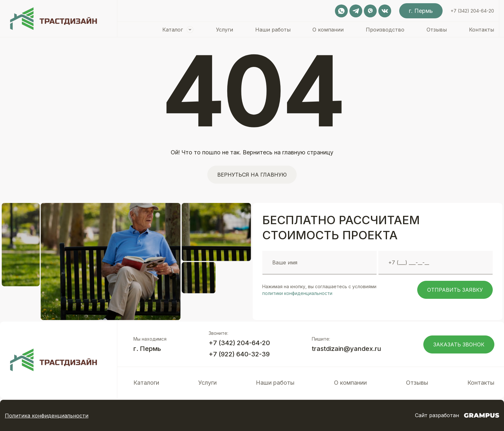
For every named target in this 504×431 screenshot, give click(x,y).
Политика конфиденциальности (47, 416)
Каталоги (146, 383)
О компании (328, 30)
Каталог (173, 30)
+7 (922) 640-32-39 (239, 354)
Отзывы (437, 30)
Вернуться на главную (252, 175)
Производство (385, 30)
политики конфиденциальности (297, 293)
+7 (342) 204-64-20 (472, 11)
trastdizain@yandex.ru (346, 349)
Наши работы (273, 30)
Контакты (482, 30)
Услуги (225, 30)
